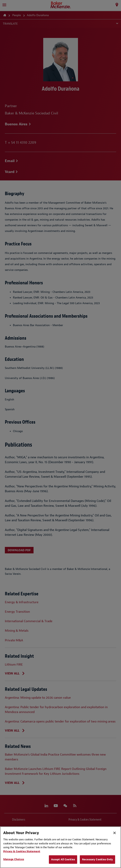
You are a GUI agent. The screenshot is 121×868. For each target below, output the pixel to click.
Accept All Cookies (63, 859)
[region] (60, 847)
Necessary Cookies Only (97, 859)
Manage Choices (14, 859)
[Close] (115, 833)
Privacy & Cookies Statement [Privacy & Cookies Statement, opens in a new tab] (22, 851)
